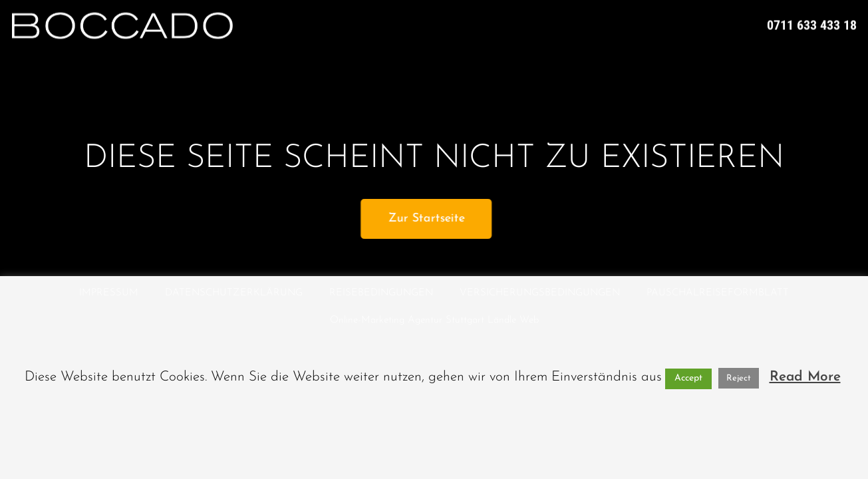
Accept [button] (688, 378)
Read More (805, 377)
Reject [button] (739, 378)
